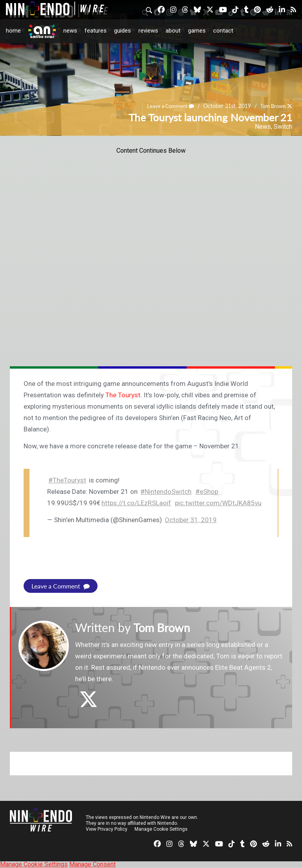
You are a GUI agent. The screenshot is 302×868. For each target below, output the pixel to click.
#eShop (207, 492)
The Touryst (123, 395)
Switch (283, 127)
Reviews (148, 31)
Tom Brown (271, 106)
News (70, 31)
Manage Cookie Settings (161, 829)
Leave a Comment (166, 106)
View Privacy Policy (107, 829)
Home (13, 31)
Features (96, 31)
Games (197, 31)
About (173, 31)
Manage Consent (92, 864)
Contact (223, 31)
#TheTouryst (67, 480)
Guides (122, 31)
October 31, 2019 (191, 520)
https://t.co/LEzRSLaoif (136, 503)
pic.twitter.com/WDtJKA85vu (218, 503)
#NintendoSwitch (166, 492)
